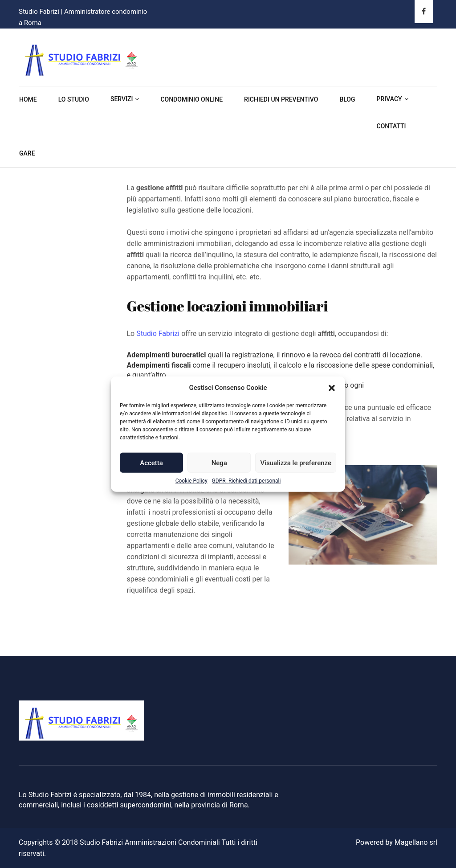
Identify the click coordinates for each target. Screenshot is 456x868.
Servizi (122, 99)
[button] (332, 388)
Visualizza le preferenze (296, 463)
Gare (27, 153)
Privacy (389, 99)
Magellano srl (416, 842)
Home (28, 99)
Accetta (151, 463)
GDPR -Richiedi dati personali (246, 481)
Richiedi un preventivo (281, 99)
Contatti (391, 126)
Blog (347, 99)
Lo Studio (74, 99)
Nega (219, 463)
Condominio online (191, 99)
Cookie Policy (191, 481)
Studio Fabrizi (158, 334)
